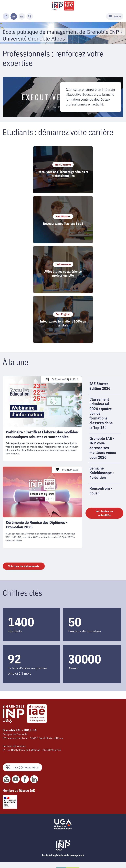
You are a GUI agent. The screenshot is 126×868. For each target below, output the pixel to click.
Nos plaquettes (12, 825)
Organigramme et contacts (18, 811)
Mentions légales (13, 840)
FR (14, 16)
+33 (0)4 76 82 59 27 (22, 668)
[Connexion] (6, 16)
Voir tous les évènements (24, 467)
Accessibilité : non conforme (19, 845)
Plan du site (10, 859)
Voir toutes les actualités (104, 414)
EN (22, 16)
